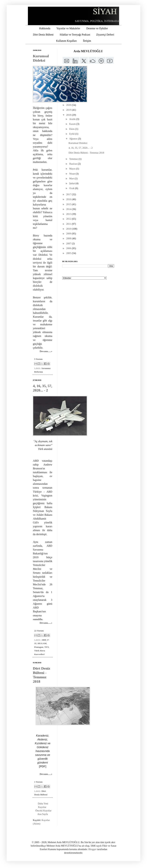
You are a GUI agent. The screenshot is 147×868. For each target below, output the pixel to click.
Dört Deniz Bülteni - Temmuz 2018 (42, 675)
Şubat (72, 183)
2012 (69, 219)
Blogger (92, 849)
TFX (47, 647)
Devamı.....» (46, 351)
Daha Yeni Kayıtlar (43, 805)
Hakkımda (45, 28)
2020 (69, 105)
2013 (69, 214)
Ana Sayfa (43, 814)
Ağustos (74, 139)
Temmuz (74, 159)
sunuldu (38, 619)
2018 (69, 115)
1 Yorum (38, 782)
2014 (69, 209)
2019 (69, 110)
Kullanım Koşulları (66, 41)
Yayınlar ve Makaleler (68, 28)
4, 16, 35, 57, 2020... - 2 (43, 388)
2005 (69, 253)
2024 (69, 85)
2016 (69, 199)
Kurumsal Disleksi (41, 58)
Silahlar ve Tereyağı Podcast (75, 35)
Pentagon (39, 647)
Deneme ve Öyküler (97, 28)
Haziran (73, 164)
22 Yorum (39, 631)
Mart (72, 178)
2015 (69, 204)
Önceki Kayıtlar (43, 811)
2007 (69, 243)
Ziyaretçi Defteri (105, 35)
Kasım (73, 124)
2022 (69, 95)
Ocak (72, 188)
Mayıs (73, 169)
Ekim (72, 129)
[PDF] (43, 766)
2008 (69, 238)
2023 (69, 90)
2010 (69, 229)
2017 (69, 194)
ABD (44, 640)
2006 (69, 248)
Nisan (72, 174)
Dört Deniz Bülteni (43, 35)
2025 (69, 81)
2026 (69, 76)
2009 (69, 234)
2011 (69, 224)
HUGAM (42, 643)
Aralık (73, 119)
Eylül (72, 134)
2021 (69, 100)
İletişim (87, 41)
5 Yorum (38, 359)
